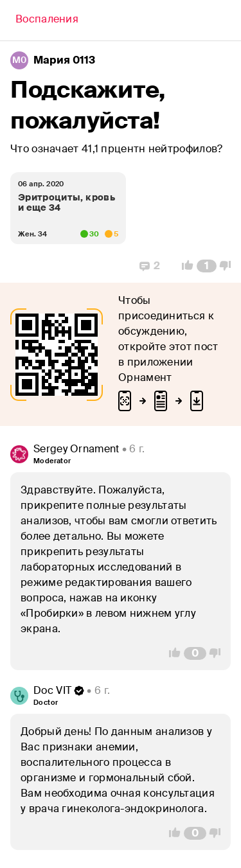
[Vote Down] (229, 266)
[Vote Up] (184, 266)
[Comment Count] (207, 266)
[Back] (47, 21)
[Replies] (150, 266)
